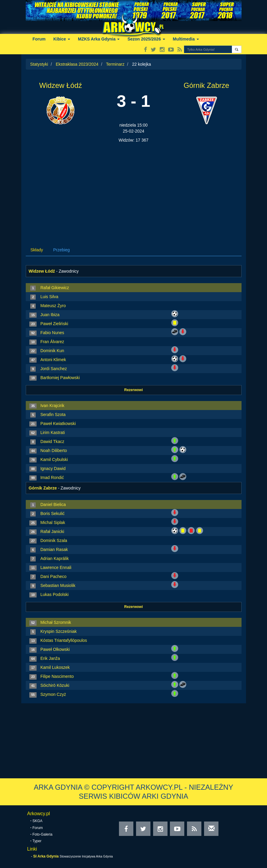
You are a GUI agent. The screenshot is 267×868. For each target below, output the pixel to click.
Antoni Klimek (53, 360)
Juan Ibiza (50, 315)
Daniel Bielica (53, 504)
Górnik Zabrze (206, 85)
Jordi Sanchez (54, 369)
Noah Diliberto (54, 450)
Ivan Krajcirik (52, 406)
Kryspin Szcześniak (59, 631)
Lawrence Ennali (56, 567)
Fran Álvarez (52, 342)
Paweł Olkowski (55, 649)
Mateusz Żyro (53, 306)
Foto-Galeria (42, 834)
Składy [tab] (37, 250)
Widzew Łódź (61, 85)
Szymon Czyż (53, 694)
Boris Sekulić (53, 513)
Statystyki (39, 64)
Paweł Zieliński (54, 324)
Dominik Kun (52, 351)
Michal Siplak (53, 522)
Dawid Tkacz (52, 441)
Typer (37, 841)
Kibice (62, 39)
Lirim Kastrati (53, 433)
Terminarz (115, 64)
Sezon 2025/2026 (146, 39)
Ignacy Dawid (53, 468)
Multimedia (186, 39)
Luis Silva (49, 297)
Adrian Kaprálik (55, 558)
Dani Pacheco (53, 576)
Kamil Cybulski (54, 459)
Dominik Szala (54, 540)
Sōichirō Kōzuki (55, 685)
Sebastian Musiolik (58, 585)
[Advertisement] (134, 188)
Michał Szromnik (56, 622)
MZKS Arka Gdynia (99, 39)
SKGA (37, 821)
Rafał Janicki (52, 531)
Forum (39, 39)
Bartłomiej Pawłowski (60, 378)
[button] (237, 49)
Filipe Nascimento (57, 676)
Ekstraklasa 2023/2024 (77, 64)
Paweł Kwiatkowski (58, 424)
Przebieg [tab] (62, 250)
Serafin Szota (53, 415)
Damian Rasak (54, 549)
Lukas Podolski (55, 594)
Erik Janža (50, 658)
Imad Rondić (52, 477)
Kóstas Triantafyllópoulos (64, 640)
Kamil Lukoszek (55, 667)
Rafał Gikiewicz (55, 288)
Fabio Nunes (52, 333)
